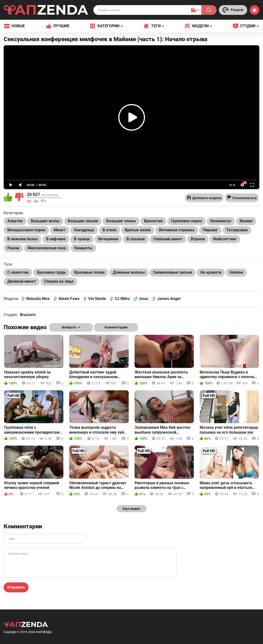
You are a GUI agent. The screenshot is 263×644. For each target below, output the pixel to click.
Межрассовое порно (26, 230)
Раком (13, 248)
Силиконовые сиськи (173, 272)
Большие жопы (45, 221)
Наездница (84, 230)
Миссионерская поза (47, 248)
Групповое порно (186, 221)
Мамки (246, 221)
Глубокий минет (168, 239)
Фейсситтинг (225, 239)
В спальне (136, 239)
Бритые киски (138, 230)
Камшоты (83, 248)
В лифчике (56, 239)
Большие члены (121, 221)
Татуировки (237, 230)
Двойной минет (22, 281)
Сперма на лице (59, 281)
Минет (60, 230)
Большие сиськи (83, 221)
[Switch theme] (254, 10)
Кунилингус (221, 221)
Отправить (16, 587)
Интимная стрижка (177, 230)
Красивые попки (89, 272)
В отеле (110, 230)
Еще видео (131, 509)
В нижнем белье (23, 239)
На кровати (211, 272)
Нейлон (236, 272)
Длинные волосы (129, 272)
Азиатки (15, 221)
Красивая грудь (51, 272)
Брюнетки (153, 221)
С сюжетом (18, 272)
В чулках (82, 239)
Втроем (198, 239)
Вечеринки (108, 239)
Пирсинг (210, 230)
